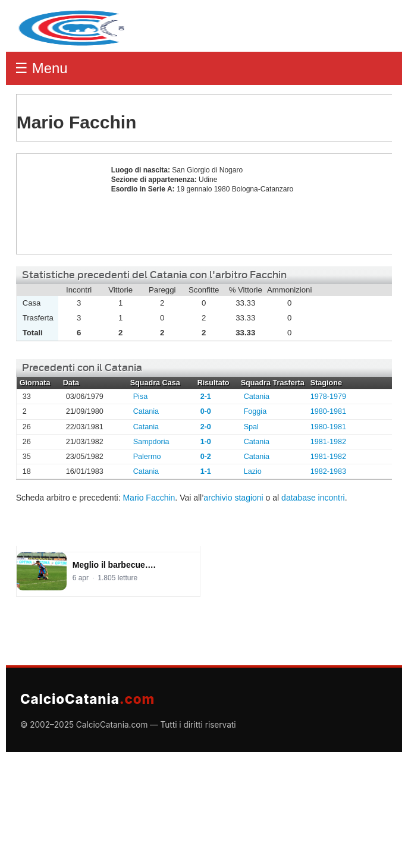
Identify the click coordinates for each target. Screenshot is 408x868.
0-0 (206, 411)
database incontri (313, 498)
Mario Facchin (61, 204)
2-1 (206, 397)
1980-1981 (328, 411)
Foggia (255, 411)
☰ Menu (41, 68)
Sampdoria (151, 442)
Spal (251, 427)
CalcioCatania (87, 699)
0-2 (206, 457)
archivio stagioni (233, 498)
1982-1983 (328, 471)
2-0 (206, 427)
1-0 (206, 442)
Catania (257, 397)
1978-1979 (328, 397)
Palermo (147, 457)
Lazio (253, 471)
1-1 (206, 471)
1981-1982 (328, 442)
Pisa (141, 397)
